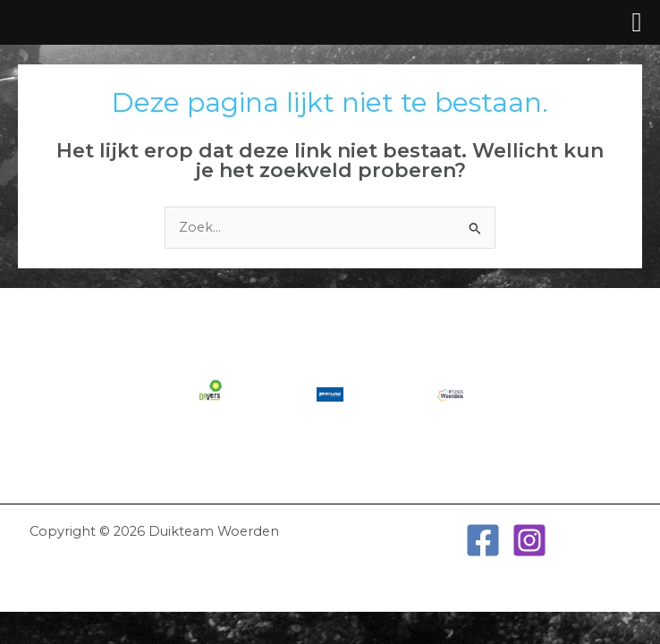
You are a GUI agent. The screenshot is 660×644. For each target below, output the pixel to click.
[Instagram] (529, 540)
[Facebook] (483, 540)
